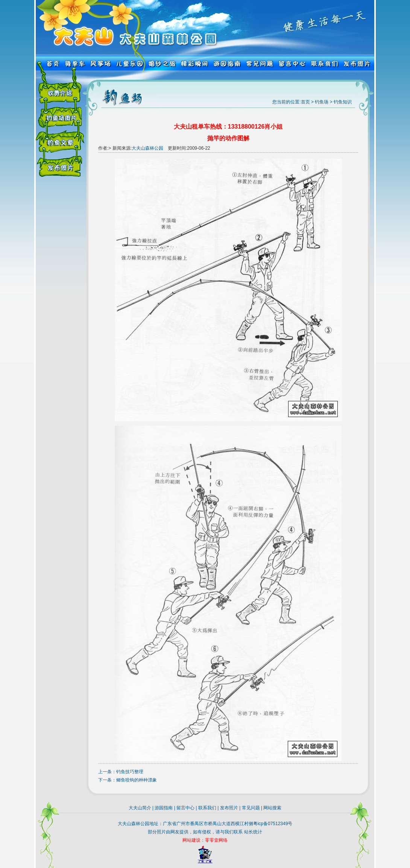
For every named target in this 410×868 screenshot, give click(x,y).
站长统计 (253, 832)
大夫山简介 (140, 808)
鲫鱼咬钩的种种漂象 (137, 780)
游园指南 (164, 808)
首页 (305, 102)
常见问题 (251, 808)
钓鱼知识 (343, 102)
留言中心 (185, 808)
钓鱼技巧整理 (130, 772)
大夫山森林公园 (147, 148)
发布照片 (229, 808)
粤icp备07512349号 (273, 824)
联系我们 (207, 808)
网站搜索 (272, 808)
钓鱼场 (322, 102)
